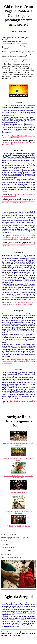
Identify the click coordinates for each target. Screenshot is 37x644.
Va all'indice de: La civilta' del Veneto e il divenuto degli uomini (19, 444)
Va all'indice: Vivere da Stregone (19, 492)
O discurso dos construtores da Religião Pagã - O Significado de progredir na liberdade (18, 244)
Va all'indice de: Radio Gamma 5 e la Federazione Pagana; (18, 459)
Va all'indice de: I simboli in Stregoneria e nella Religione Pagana (18, 477)
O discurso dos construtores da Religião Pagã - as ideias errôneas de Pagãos (18, 142)
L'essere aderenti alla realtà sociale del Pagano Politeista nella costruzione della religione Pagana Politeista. (18, 361)
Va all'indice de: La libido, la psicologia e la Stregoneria (18, 512)
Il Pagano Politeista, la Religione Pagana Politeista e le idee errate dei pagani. (18, 137)
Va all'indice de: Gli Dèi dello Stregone (18, 526)
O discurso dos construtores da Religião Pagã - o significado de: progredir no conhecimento (18, 201)
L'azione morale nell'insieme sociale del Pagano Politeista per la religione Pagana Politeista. (18, 303)
